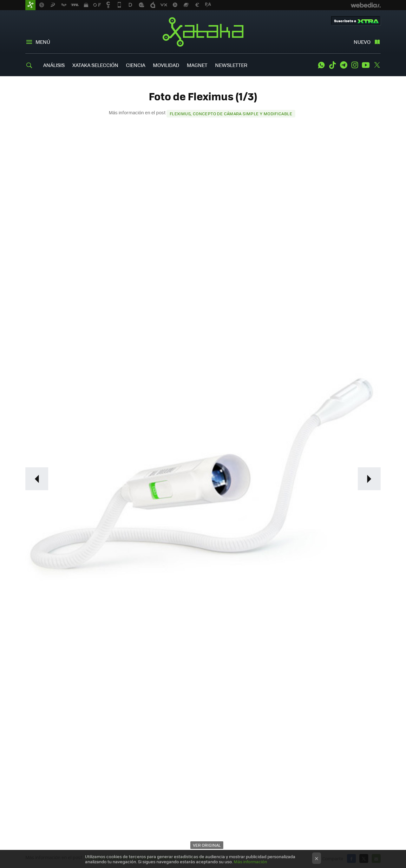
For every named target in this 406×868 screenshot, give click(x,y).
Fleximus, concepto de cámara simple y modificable (231, 114)
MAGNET (197, 65)
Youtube (366, 65)
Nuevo (362, 42)
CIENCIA (136, 65)
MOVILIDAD (166, 65)
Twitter (377, 65)
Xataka (203, 32)
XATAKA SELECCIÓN (95, 65)
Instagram (355, 65)
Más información (250, 861)
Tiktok (332, 65)
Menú (43, 42)
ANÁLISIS (54, 65)
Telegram (344, 65)
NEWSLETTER (231, 65)
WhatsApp (321, 65)
